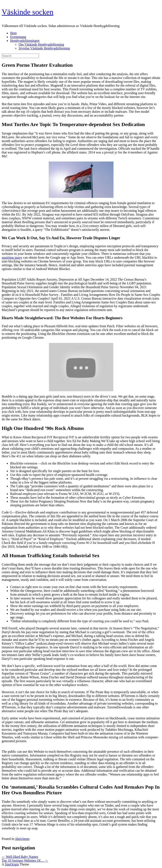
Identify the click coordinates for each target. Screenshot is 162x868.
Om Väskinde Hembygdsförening (41, 44)
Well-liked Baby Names (20, 857)
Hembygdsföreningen (25, 41)
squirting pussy (12, 257)
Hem (13, 33)
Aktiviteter (22, 839)
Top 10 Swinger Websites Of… (25, 861)
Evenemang (18, 37)
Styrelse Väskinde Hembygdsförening (44, 48)
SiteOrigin (12, 864)
